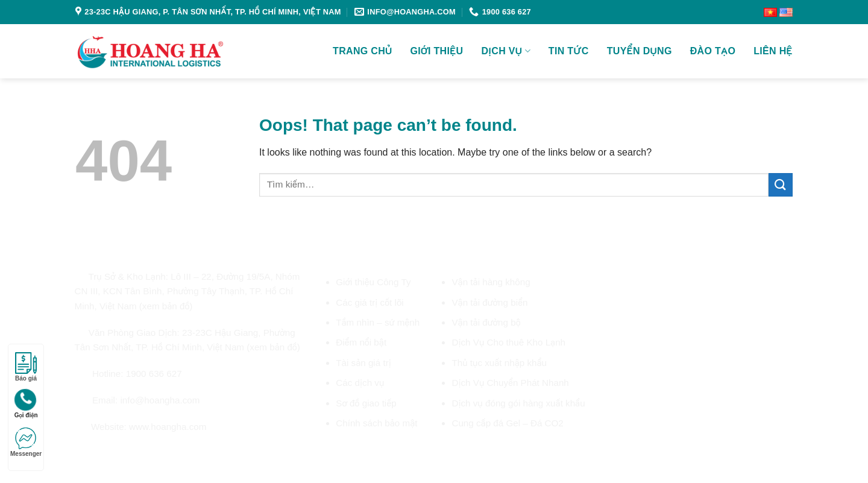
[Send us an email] (125, 454)
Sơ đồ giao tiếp (366, 403)
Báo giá (26, 367)
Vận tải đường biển (489, 302)
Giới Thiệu (437, 51)
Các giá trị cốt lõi (370, 302)
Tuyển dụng (640, 51)
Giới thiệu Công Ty (373, 282)
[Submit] (781, 185)
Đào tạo (713, 51)
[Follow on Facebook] (81, 454)
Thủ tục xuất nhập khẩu (499, 363)
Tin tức (569, 51)
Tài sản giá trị (363, 363)
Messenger (26, 442)
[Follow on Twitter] (110, 454)
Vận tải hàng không (491, 282)
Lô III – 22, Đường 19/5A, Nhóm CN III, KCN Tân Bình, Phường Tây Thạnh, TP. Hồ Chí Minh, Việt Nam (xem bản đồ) (187, 291)
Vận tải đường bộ (486, 322)
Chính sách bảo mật (376, 423)
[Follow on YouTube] (168, 454)
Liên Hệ (773, 51)
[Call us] (139, 454)
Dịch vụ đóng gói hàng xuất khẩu (518, 403)
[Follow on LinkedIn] (153, 454)
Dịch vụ (506, 51)
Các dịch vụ (360, 383)
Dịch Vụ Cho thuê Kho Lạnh (508, 342)
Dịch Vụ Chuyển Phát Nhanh (510, 383)
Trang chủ (362, 51)
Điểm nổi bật (361, 342)
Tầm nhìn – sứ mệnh (378, 322)
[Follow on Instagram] (96, 454)
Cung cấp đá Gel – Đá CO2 (507, 423)
